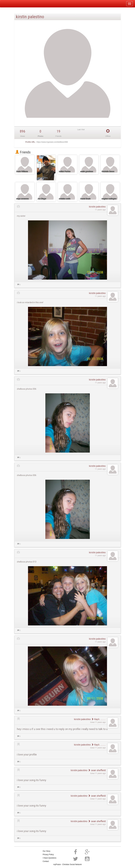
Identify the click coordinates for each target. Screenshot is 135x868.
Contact (46, 861)
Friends (23, 152)
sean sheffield (97, 770)
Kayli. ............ (98, 719)
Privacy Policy (48, 855)
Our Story (46, 851)
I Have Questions (49, 858)
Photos (41, 136)
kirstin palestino (97, 207)
